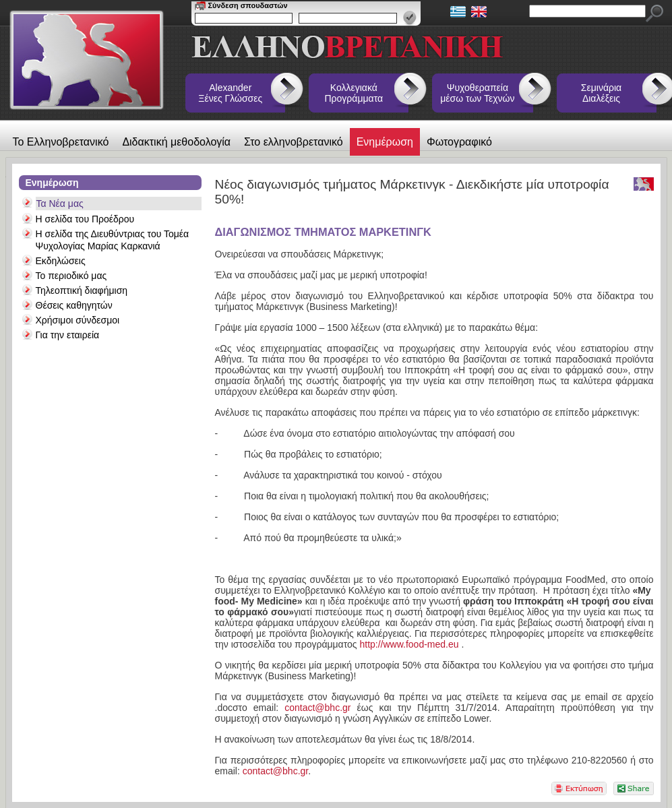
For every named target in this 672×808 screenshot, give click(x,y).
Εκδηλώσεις (61, 261)
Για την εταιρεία (68, 335)
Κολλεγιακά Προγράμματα (354, 93)
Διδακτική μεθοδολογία (176, 142)
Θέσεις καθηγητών (74, 305)
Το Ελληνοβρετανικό (61, 142)
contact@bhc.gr (317, 708)
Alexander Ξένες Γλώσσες (230, 93)
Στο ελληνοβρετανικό (294, 142)
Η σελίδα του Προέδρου (85, 219)
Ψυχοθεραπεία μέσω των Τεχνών (477, 93)
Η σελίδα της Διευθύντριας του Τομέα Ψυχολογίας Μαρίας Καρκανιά (113, 240)
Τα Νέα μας (60, 204)
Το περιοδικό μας (71, 276)
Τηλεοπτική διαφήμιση (82, 290)
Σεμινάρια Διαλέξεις (601, 93)
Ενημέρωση (385, 142)
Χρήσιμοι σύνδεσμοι (78, 320)
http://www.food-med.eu (409, 644)
